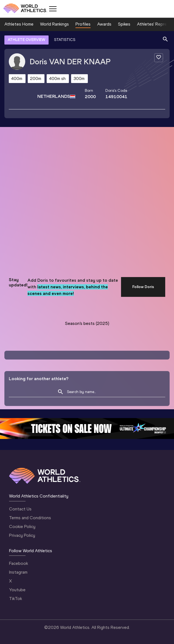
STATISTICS (65, 40)
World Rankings (54, 24)
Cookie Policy (22, 526)
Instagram (18, 572)
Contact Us (20, 509)
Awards (104, 24)
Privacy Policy (22, 535)
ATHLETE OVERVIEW (26, 40)
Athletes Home (19, 24)
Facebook (19, 563)
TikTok (16, 599)
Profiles (83, 24)
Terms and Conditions (30, 518)
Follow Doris (143, 287)
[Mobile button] (53, 9)
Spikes (124, 24)
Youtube (17, 590)
